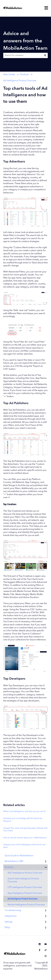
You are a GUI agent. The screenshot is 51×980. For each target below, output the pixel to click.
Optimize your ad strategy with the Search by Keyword (23, 820)
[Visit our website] (46, 950)
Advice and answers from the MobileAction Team (25, 41)
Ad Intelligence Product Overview (20, 81)
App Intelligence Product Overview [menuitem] (25, 893)
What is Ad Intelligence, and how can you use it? (24, 811)
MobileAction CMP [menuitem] (14, 861)
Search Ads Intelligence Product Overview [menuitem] (23, 880)
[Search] (45, 55)
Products (25, 75)
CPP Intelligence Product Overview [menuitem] (25, 887)
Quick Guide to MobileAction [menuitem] (19, 856)
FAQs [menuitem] (7, 928)
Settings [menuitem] (9, 922)
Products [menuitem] (9, 867)
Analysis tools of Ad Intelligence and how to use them (24, 846)
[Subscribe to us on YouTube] (46, 944)
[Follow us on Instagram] (46, 956)
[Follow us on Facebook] (40, 950)
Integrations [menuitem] (11, 916)
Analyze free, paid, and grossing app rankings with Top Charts (25, 829)
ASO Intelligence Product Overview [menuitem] (25, 873)
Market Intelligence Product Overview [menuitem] (26, 905)
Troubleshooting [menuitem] (13, 910)
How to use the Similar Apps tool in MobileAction (25, 838)
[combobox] (23, 55)
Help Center (9, 75)
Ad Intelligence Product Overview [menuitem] (23, 899)
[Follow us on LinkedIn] (40, 944)
